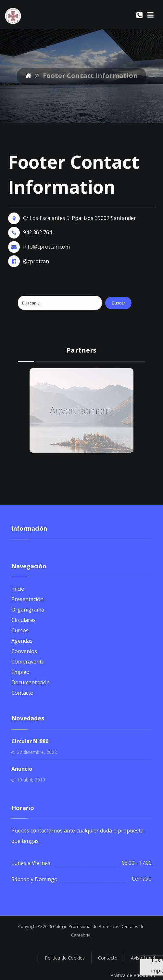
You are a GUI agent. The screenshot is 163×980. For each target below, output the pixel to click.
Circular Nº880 (30, 741)
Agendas (22, 641)
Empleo (20, 672)
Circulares (24, 620)
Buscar (118, 303)
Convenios (24, 651)
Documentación (31, 682)
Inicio (18, 589)
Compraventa (28, 662)
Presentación (27, 599)
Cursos (20, 630)
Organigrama (28, 610)
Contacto (22, 693)
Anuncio (22, 769)
